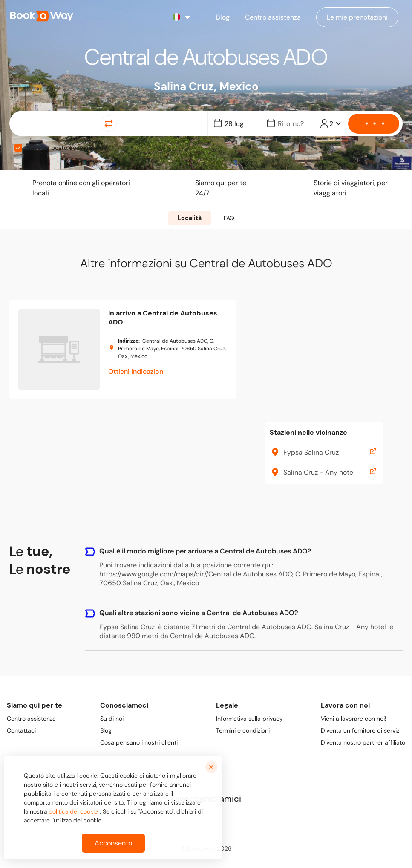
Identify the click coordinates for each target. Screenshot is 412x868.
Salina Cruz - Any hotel (351, 627)
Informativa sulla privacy (249, 719)
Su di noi (112, 719)
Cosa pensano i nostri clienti (139, 742)
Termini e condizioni (243, 730)
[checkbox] (18, 148)
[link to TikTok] (236, 821)
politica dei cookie (73, 811)
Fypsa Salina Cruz (128, 627)
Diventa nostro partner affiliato (363, 742)
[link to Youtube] (258, 821)
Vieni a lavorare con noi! (354, 719)
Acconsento (113, 843)
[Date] (238, 124)
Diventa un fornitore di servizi (361, 730)
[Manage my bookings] (357, 17)
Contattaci (21, 730)
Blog (106, 730)
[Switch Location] (109, 123)
